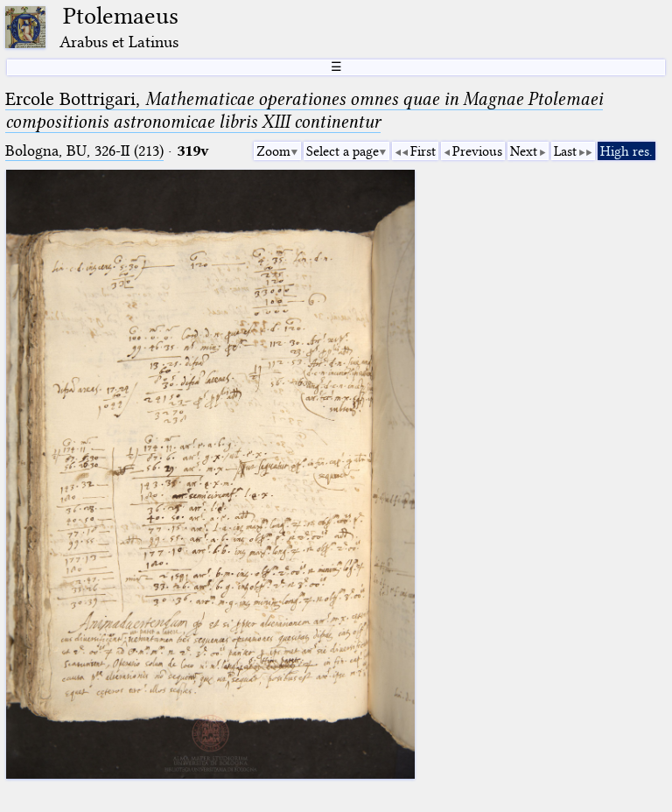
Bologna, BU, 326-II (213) (84, 151)
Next (524, 151)
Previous (477, 151)
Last (565, 151)
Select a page (343, 151)
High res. (626, 151)
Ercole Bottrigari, (304, 110)
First (423, 151)
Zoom (273, 151)
